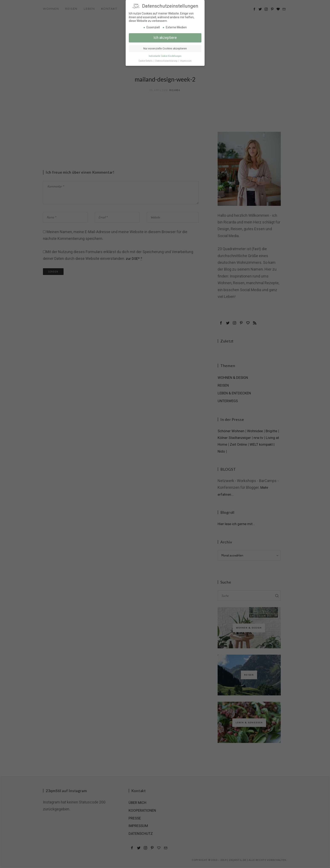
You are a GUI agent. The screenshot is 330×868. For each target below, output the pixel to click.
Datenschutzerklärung (167, 60)
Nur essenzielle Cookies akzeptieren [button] (165, 47)
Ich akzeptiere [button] (165, 36)
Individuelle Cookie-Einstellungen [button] (165, 55)
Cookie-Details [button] (146, 60)
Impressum (186, 60)
